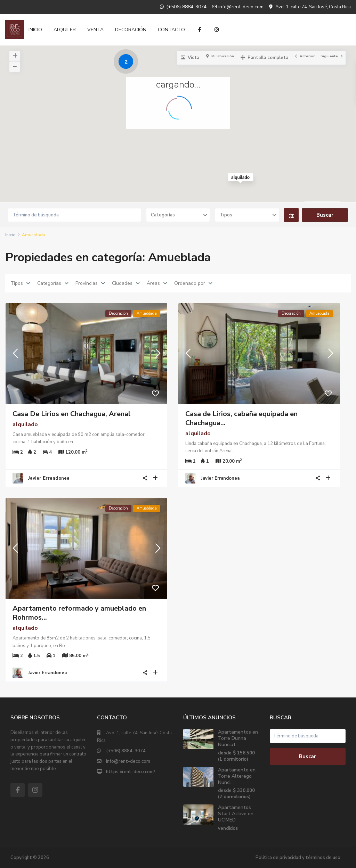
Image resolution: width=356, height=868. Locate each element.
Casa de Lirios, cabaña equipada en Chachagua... (241, 418)
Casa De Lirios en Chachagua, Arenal (72, 414)
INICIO (35, 30)
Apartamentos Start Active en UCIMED (236, 814)
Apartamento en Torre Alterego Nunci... (237, 776)
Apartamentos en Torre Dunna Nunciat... (238, 738)
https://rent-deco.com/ (131, 772)
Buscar (308, 757)
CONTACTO (171, 30)
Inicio (10, 235)
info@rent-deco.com (128, 761)
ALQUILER (65, 30)
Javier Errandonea (220, 478)
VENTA (95, 30)
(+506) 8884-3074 (126, 751)
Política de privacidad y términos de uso (298, 858)
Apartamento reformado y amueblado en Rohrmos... (79, 613)
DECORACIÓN (131, 30)
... (76, 442)
